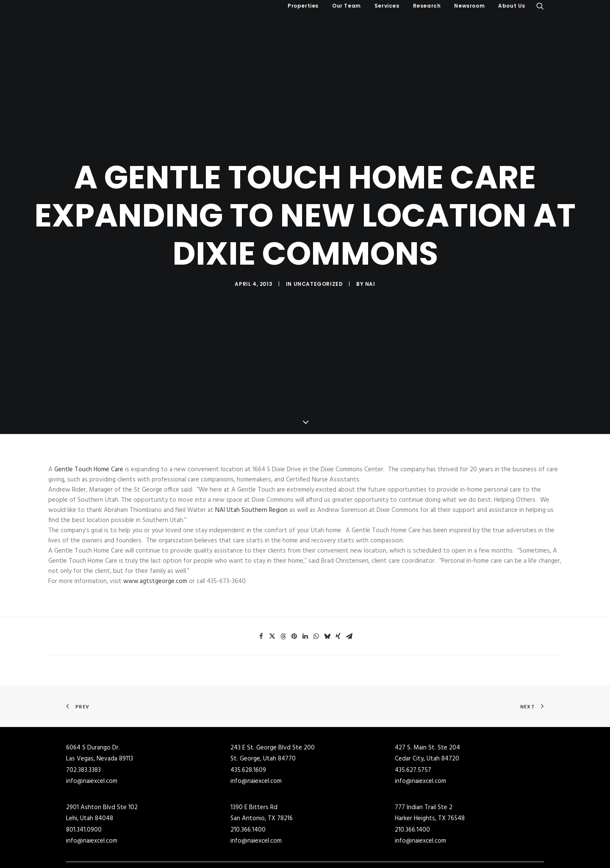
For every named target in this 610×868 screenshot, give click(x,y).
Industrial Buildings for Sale (225, 834)
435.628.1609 (248, 710)
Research (427, 6)
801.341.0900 (84, 770)
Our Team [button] (347, 6)
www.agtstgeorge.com (155, 522)
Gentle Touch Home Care (89, 410)
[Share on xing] (338, 577)
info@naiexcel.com (92, 721)
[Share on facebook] (261, 577)
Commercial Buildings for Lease (351, 823)
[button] (540, 6)
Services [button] (387, 6)
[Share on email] (349, 577)
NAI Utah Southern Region (251, 451)
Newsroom (469, 6)
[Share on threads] (283, 577)
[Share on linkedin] (305, 577)
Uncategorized (318, 254)
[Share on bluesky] (327, 577)
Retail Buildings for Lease (343, 845)
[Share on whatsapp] (316, 577)
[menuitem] (303, 6)
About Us (512, 6)
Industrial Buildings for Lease (348, 834)
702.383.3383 (83, 710)
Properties (303, 6)
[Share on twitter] (272, 577)
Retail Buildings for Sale (220, 845)
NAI (370, 254)
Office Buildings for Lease (344, 857)
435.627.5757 (413, 710)
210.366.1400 (248, 770)
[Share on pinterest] (294, 577)
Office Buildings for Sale (220, 857)
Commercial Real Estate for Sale (231, 823)
